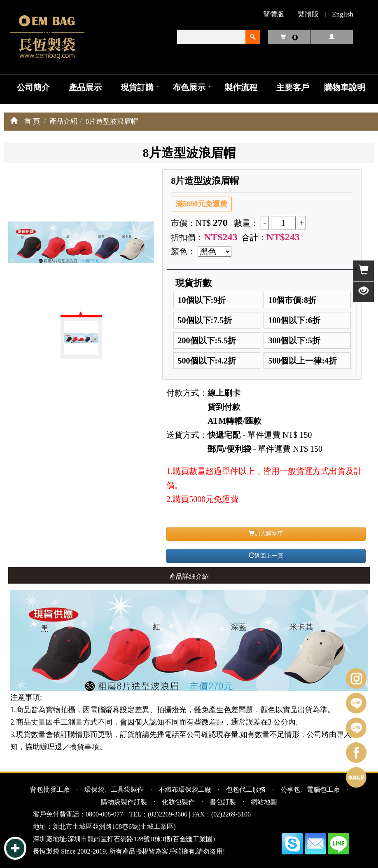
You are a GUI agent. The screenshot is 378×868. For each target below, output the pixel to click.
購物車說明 (345, 87)
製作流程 (241, 87)
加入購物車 (266, 533)
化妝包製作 (178, 802)
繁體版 (308, 14)
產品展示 (85, 87)
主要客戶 (293, 87)
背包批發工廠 (50, 789)
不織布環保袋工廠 (185, 789)
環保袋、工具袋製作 (114, 789)
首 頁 (32, 121)
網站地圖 (264, 802)
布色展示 (189, 87)
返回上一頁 (266, 556)
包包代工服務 (246, 789)
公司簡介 (33, 87)
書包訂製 (223, 802)
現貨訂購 (137, 87)
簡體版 (274, 14)
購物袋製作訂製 (124, 802)
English (343, 14)
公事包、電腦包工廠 (310, 789)
